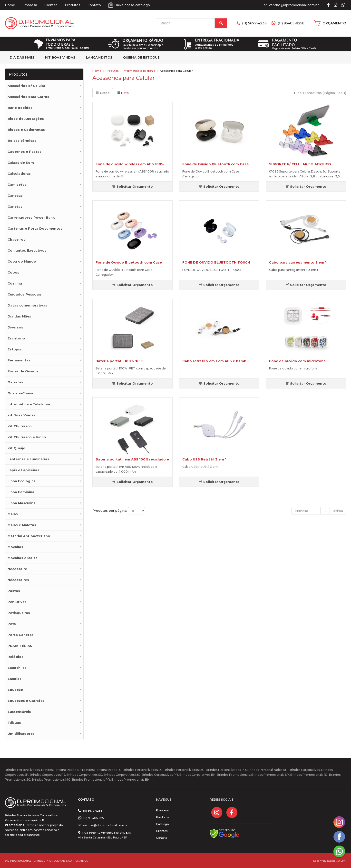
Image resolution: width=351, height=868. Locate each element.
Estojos (14, 349)
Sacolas (15, 679)
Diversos (15, 327)
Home (10, 5)
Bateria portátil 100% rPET (119, 361)
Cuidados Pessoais (25, 294)
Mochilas (15, 547)
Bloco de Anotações (26, 119)
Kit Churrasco (20, 426)
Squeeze (15, 690)
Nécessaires (18, 580)
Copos (13, 272)
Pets (12, 624)
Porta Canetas (21, 635)
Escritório (16, 338)
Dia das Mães (22, 57)
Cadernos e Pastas (24, 152)
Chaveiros (16, 239)
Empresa (30, 5)
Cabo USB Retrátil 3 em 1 (204, 459)
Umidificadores (21, 734)
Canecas (15, 195)
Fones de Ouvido (23, 371)
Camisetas (17, 184)
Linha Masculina (22, 503)
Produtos (73, 5)
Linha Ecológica (22, 481)
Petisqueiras (19, 613)
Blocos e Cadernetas (26, 130)
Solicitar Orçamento (132, 186)
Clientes (51, 5)
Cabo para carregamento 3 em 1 (298, 262)
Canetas (15, 206)
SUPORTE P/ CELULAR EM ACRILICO (300, 164)
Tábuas (14, 723)
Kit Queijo (16, 448)
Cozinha (15, 283)
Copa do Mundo (22, 261)
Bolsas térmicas (22, 141)
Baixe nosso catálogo (132, 5)
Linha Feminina (21, 492)
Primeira (301, 511)
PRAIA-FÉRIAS (20, 646)
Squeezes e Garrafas (26, 701)
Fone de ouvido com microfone (297, 361)
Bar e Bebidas (20, 108)
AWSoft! (341, 861)
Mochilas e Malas (23, 558)
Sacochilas (17, 668)
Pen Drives (17, 602)
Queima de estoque (141, 57)
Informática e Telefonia (29, 404)
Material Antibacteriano (29, 536)
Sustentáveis (19, 712)
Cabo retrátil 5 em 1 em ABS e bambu (215, 361)
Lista (123, 93)
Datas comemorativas (27, 305)
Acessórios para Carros (28, 97)
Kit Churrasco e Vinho (27, 437)
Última (338, 511)
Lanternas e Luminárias (28, 459)
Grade (103, 93)
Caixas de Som (21, 163)
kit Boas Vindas (60, 57)
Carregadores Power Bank (31, 217)
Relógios (15, 657)
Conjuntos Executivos (27, 250)
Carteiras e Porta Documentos (35, 228)
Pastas (14, 591)
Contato (94, 5)
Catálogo (162, 824)
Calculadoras (19, 174)
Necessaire (17, 569)
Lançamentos (99, 57)
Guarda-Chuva (20, 393)
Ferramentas (19, 360)
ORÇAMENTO (334, 23)
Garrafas (15, 382)
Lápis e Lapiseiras (23, 470)
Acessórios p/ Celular (26, 86)
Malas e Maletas (22, 525)
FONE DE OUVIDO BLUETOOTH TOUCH (216, 262)
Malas (13, 514)
